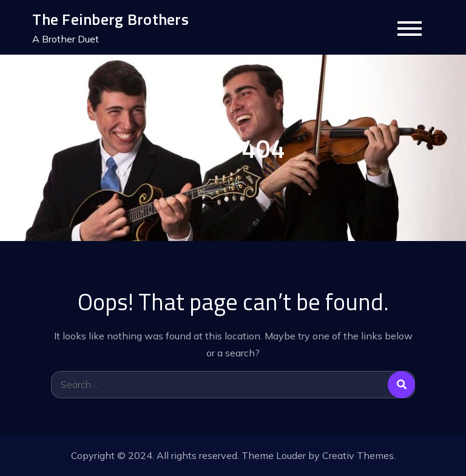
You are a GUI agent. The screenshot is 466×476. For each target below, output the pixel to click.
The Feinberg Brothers (110, 19)
